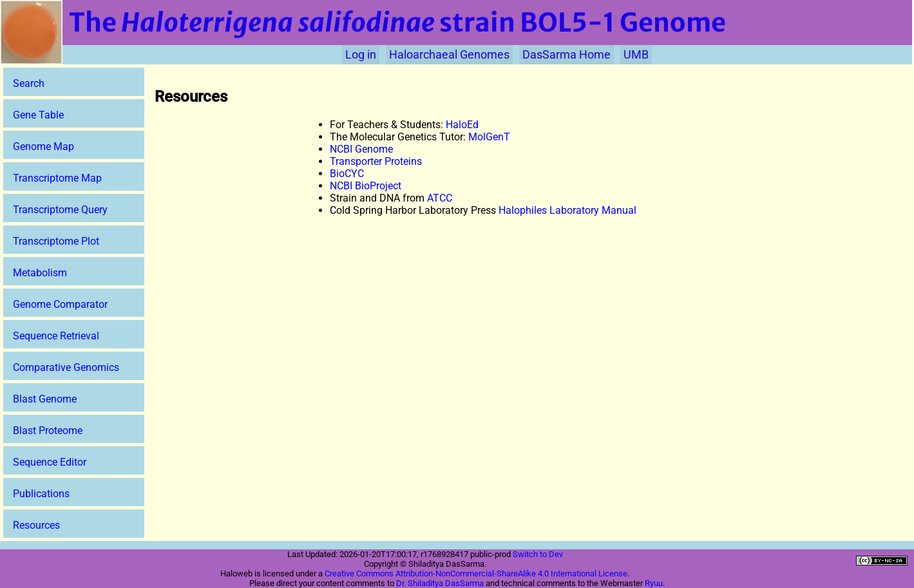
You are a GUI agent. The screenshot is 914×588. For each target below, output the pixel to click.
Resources (36, 525)
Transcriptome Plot (56, 241)
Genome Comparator (60, 304)
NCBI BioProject (366, 186)
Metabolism (40, 273)
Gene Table (38, 115)
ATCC (440, 198)
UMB (636, 55)
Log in (361, 55)
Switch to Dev (538, 554)
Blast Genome (45, 399)
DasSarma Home (566, 55)
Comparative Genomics (66, 367)
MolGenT (489, 137)
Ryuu (654, 583)
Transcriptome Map (57, 178)
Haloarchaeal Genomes (449, 55)
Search (29, 83)
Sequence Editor (50, 462)
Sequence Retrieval (56, 336)
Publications (41, 494)
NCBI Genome (361, 149)
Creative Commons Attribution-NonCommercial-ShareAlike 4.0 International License (476, 574)
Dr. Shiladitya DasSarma (440, 583)
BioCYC (347, 174)
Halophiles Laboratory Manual (567, 210)
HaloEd (462, 125)
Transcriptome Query (60, 210)
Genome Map (43, 147)
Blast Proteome (48, 431)
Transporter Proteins (376, 161)
